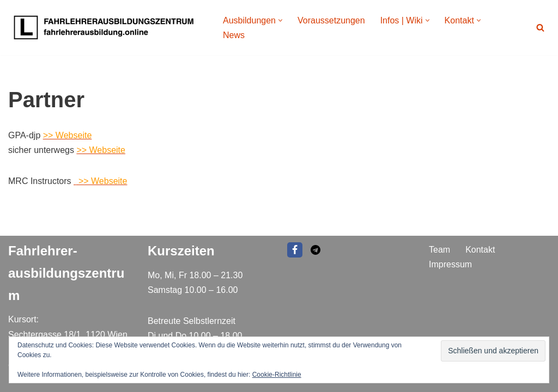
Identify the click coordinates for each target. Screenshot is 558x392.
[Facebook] (295, 250)
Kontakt (480, 250)
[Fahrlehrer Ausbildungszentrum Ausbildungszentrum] (106, 27)
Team (439, 250)
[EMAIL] (316, 250)
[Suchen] (540, 27)
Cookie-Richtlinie (277, 375)
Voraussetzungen (331, 20)
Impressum (450, 264)
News (234, 35)
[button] (280, 20)
